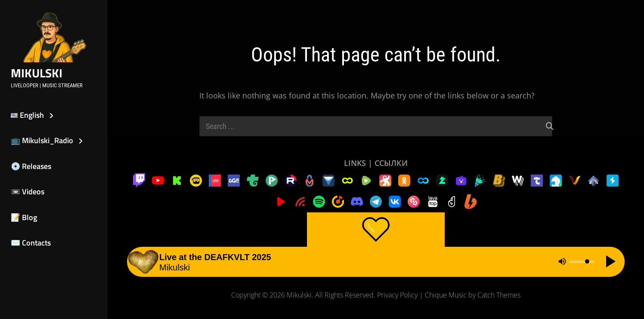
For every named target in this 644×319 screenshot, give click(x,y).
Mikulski (37, 73)
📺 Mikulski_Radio (42, 140)
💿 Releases (31, 166)
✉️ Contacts (31, 243)
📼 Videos (28, 192)
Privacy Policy (397, 295)
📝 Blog (24, 217)
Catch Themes (499, 295)
